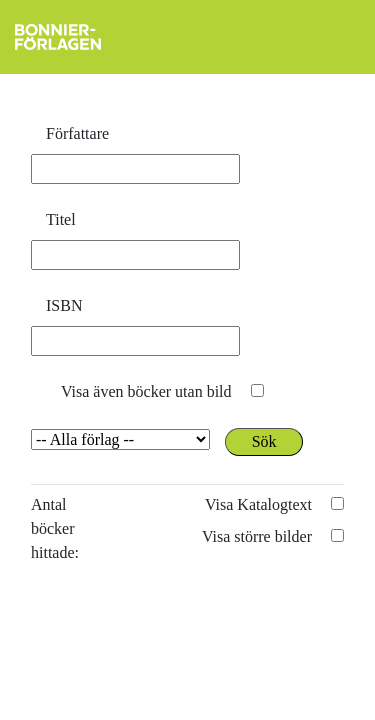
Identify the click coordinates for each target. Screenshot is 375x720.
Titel (61, 219)
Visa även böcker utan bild (146, 391)
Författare (77, 133)
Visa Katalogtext (258, 504)
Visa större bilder (257, 536)
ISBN (64, 305)
